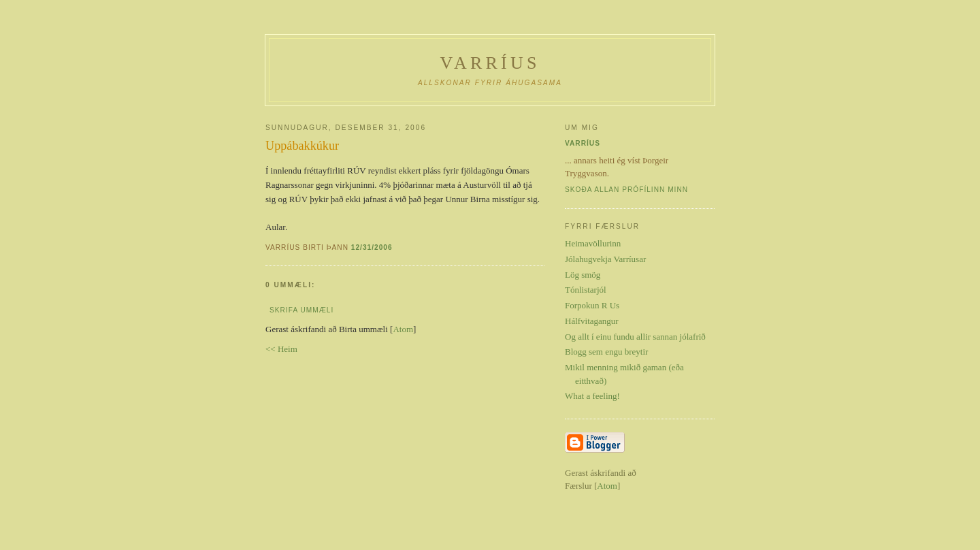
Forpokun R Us (592, 305)
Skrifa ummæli (301, 310)
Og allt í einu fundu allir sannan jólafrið (635, 337)
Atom (403, 329)
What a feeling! (592, 396)
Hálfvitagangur (592, 321)
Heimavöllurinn (593, 243)
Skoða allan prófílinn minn (626, 190)
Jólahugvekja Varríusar (605, 259)
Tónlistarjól (586, 290)
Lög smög (583, 275)
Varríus (490, 63)
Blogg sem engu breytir (606, 352)
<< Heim (281, 349)
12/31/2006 (372, 247)
